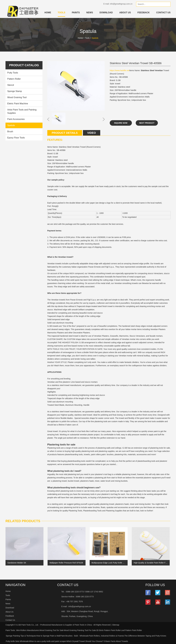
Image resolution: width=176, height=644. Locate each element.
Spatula (95, 38)
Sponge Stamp (15, 91)
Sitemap (116, 625)
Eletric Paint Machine (18, 104)
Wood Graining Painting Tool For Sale (80, 630)
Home (48, 13)
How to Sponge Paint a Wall (48, 636)
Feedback (143, 13)
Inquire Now (121, 123)
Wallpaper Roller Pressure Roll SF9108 (66, 563)
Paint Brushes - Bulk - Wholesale (75, 636)
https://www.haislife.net (119, 70)
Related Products (23, 521)
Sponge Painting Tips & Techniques (21, 636)
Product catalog (24, 65)
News (90, 13)
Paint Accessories (16, 119)
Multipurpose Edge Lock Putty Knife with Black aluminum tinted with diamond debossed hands (109, 563)
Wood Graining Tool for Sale (51, 630)
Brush (10, 131)
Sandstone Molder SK (17, 563)
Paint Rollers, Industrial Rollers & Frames (106, 636)
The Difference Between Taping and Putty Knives (145, 636)
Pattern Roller (14, 79)
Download (106, 13)
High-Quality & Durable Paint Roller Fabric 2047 (151, 563)
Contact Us (163, 13)
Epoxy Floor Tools (16, 138)
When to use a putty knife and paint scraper (48, 641)
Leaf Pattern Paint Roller (132, 630)
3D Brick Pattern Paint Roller (108, 630)
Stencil (11, 85)
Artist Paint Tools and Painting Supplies (22, 111)
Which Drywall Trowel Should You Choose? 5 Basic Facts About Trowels (97, 641)
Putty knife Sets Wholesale (17, 641)
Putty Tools (13, 73)
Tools (62, 13)
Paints (76, 13)
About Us (125, 13)
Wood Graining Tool (17, 97)
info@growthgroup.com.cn (121, 4)
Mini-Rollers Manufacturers (28, 630)
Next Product (147, 123)
